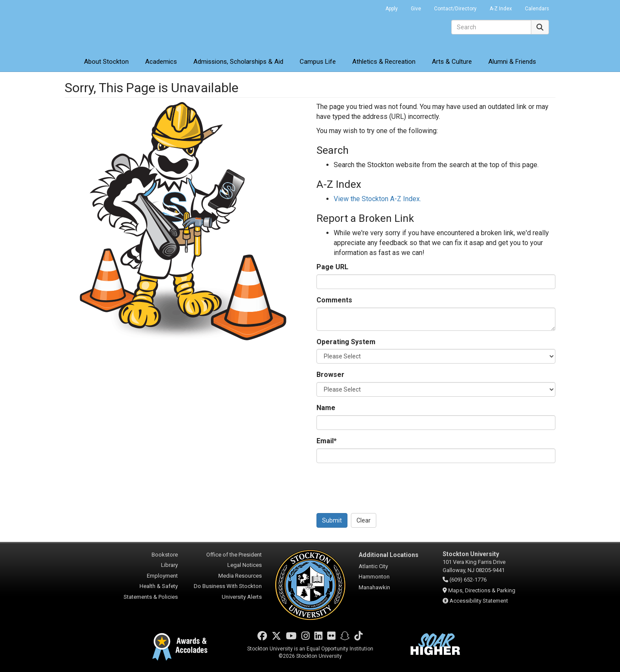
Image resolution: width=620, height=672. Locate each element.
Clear (364, 520)
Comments (334, 300)
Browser (330, 375)
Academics (161, 62)
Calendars (537, 9)
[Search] (491, 27)
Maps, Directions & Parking (482, 590)
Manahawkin (374, 587)
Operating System (346, 342)
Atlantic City (373, 566)
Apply (392, 9)
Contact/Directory (455, 9)
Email (327, 441)
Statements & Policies (151, 597)
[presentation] (382, 486)
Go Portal (368, 6)
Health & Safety (159, 586)
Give (416, 9)
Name (326, 408)
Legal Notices (245, 565)
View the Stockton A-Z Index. (377, 199)
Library (169, 565)
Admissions (238, 62)
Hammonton (374, 577)
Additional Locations (389, 555)
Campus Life (318, 62)
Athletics (384, 62)
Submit (332, 520)
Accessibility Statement (479, 601)
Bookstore (165, 555)
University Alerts (242, 597)
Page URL (332, 267)
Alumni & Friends (512, 62)
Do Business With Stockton (228, 586)
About (106, 62)
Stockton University (127, 26)
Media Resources (240, 576)
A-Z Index (501, 9)
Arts (452, 62)
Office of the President (234, 555)
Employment (162, 576)
